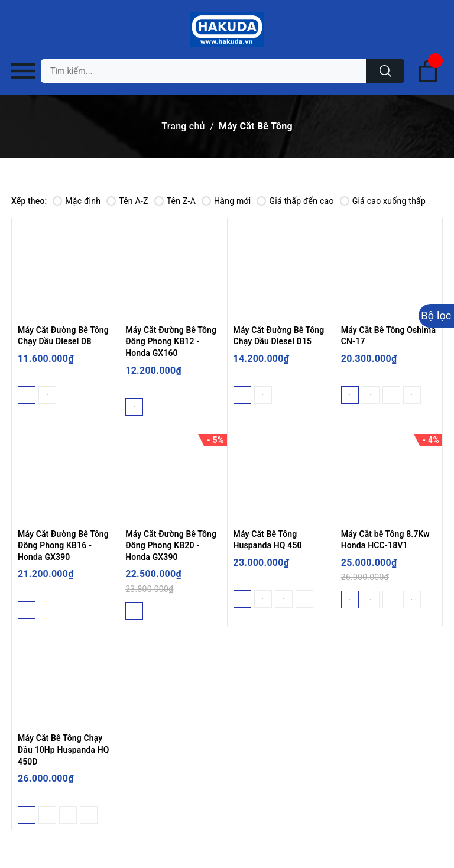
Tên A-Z (127, 201)
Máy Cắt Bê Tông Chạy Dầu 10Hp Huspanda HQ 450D (64, 749)
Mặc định (77, 201)
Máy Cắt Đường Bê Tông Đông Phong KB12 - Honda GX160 (171, 341)
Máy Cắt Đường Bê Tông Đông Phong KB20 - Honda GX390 (171, 545)
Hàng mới (226, 201)
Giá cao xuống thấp (383, 201)
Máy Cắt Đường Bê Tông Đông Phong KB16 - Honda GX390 (63, 545)
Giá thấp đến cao (295, 201)
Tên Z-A (175, 201)
